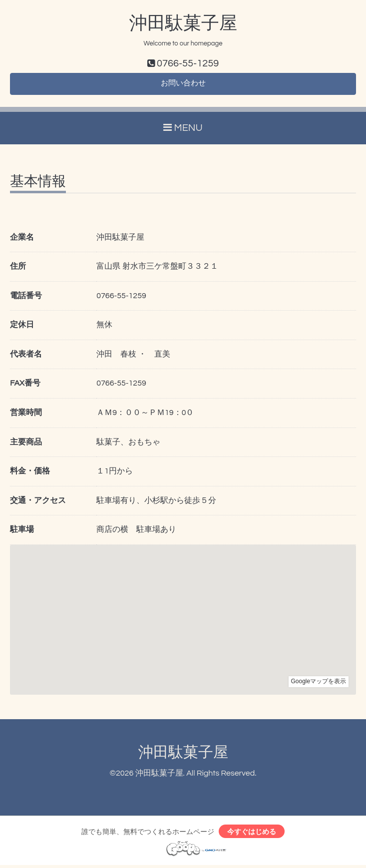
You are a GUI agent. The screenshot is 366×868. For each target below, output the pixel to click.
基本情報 (38, 183)
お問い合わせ (183, 85)
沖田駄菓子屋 (183, 23)
